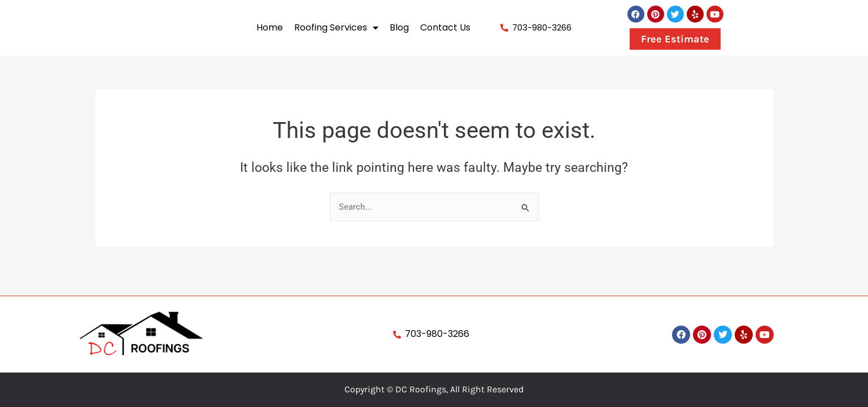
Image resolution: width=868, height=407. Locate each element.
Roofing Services (336, 28)
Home (270, 27)
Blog (399, 27)
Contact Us (445, 27)
